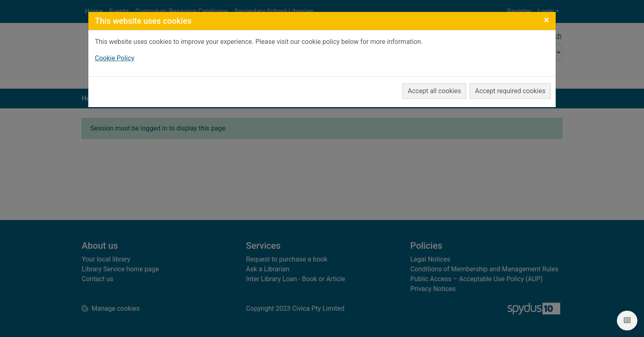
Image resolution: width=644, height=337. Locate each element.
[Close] (546, 20)
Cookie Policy (115, 58)
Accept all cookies (435, 91)
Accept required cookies (510, 91)
